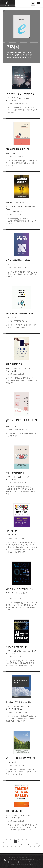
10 (28, 845)
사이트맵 (30, 862)
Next (37, 843)
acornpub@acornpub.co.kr (27, 860)
